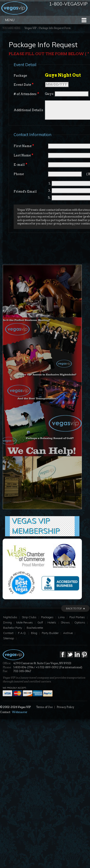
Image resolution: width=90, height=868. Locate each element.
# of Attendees (26, 94)
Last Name (24, 155)
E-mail (21, 165)
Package (20, 76)
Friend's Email (25, 191)
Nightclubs (10, 617)
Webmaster (20, 712)
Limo (61, 617)
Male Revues (25, 622)
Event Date (24, 85)
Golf (40, 622)
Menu (10, 20)
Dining (7, 622)
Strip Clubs (29, 617)
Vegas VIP (30, 28)
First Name (24, 146)
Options (80, 622)
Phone (19, 174)
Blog (34, 633)
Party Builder (50, 633)
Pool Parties (77, 617)
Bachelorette (35, 628)
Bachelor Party (13, 628)
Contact (8, 633)
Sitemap (9, 638)
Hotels (52, 622)
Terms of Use (44, 707)
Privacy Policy (65, 707)
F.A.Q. (22, 633)
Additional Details (28, 110)
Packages (47, 617)
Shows (65, 622)
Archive (68, 633)
